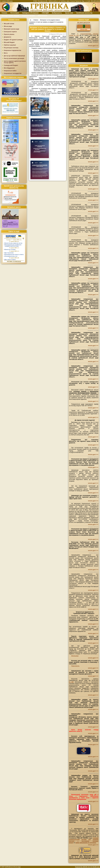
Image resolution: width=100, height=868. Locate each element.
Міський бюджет (9, 42)
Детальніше (75, 656)
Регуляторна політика (11, 48)
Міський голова (9, 24)
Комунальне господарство (13, 73)
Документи (7, 37)
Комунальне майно (10, 71)
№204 (71, 682)
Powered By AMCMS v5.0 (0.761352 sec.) (87, 867)
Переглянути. (75, 666)
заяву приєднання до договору (86, 843)
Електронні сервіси (10, 32)
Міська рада (8, 26)
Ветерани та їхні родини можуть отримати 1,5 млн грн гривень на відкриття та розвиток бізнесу (46, 22)
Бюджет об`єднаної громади (13, 40)
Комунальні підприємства (12, 50)
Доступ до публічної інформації (14, 56)
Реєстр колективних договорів (14, 58)
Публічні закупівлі (10, 45)
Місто (6, 53)
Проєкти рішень (9, 34)
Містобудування (9, 68)
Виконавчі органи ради (11, 29)
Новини (36, 20)
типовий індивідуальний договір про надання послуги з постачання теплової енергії (84, 840)
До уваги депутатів (84, 23)
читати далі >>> (93, 46)
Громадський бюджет (11, 65)
